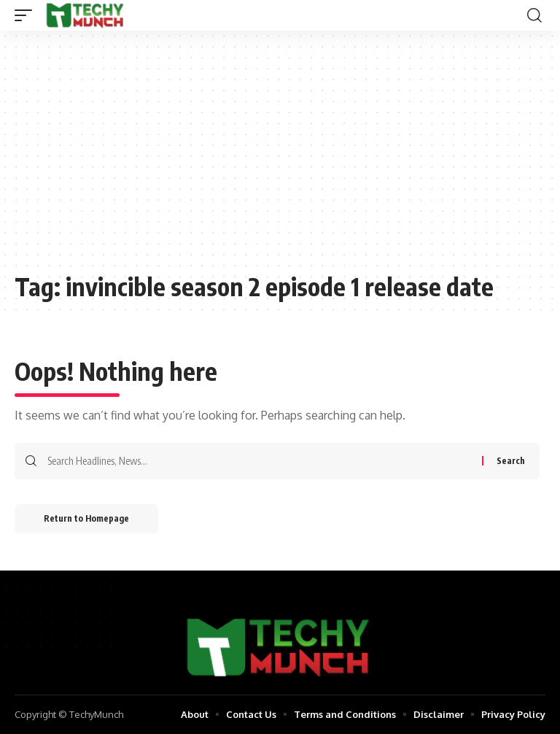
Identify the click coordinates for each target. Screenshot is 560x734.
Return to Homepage (86, 518)
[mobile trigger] (27, 15)
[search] (534, 15)
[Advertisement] (280, 158)
